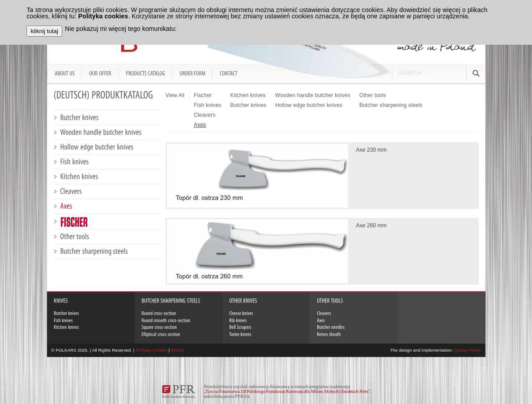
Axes (200, 125)
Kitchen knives (248, 95)
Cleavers (204, 115)
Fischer (203, 95)
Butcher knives (248, 105)
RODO (177, 350)
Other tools (373, 95)
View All (175, 95)
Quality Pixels (468, 350)
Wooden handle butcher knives (313, 95)
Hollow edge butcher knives (309, 105)
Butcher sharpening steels (391, 105)
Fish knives (207, 105)
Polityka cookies (151, 350)
